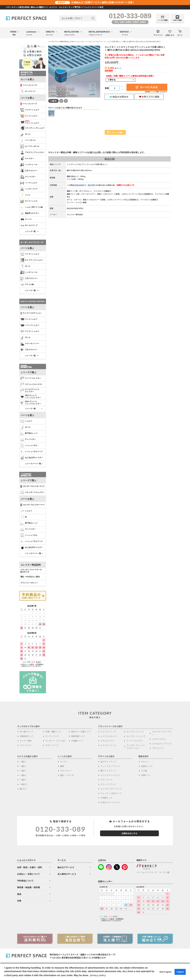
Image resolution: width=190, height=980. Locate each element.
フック (25, 195)
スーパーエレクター (31, 378)
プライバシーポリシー (29, 583)
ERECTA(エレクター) (68, 42)
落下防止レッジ (29, 433)
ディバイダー (28, 177)
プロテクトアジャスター (32, 153)
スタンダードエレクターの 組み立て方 (31, 571)
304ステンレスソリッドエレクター (31, 403)
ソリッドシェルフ (30, 325)
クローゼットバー (30, 344)
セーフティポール (30, 146)
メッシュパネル (29, 446)
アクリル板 (27, 285)
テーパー (26, 219)
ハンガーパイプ (29, 189)
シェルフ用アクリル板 (32, 207)
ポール (25, 134)
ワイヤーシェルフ (30, 110)
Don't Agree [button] (166, 972)
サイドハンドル (29, 201)
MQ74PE (91, 185)
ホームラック (28, 91)
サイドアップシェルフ (32, 260)
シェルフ (26, 421)
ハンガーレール (29, 165)
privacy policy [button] (98, 975)
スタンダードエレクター (32, 492)
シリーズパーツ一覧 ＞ (34, 464)
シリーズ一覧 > (32, 231)
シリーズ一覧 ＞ (34, 409)
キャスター (27, 159)
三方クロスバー (29, 171)
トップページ (53, 42)
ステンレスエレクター (32, 384)
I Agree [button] (180, 972)
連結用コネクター (30, 213)
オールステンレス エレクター (30, 391)
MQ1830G (80, 185)
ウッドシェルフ (29, 116)
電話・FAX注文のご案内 (30, 577)
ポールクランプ (29, 226)
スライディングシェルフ (32, 128)
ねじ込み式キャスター (32, 458)
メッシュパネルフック (32, 452)
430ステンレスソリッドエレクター (31, 397)
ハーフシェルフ (29, 183)
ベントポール (28, 140)
